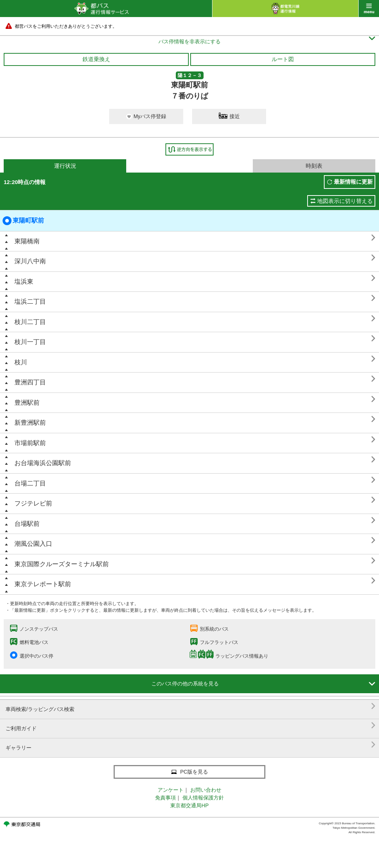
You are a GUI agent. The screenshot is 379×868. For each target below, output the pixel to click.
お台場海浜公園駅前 (43, 463)
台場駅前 (27, 524)
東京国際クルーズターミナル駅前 (62, 564)
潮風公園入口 (33, 544)
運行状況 (65, 166)
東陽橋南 (27, 241)
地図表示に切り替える (345, 201)
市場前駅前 (30, 443)
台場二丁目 (30, 483)
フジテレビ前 (33, 503)
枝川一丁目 (30, 342)
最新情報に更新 (353, 182)
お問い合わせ (206, 790)
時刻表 (314, 166)
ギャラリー (190, 745)
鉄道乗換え (96, 59)
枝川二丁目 (30, 322)
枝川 (21, 362)
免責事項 (165, 798)
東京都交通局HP (189, 805)
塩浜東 (24, 282)
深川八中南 (30, 261)
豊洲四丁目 (30, 382)
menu (369, 9)
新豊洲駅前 (30, 423)
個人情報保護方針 (203, 798)
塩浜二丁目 (30, 302)
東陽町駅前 (23, 221)
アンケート (171, 790)
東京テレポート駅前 (43, 584)
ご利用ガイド (190, 726)
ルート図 (283, 59)
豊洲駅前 (27, 403)
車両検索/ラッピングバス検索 (190, 706)
